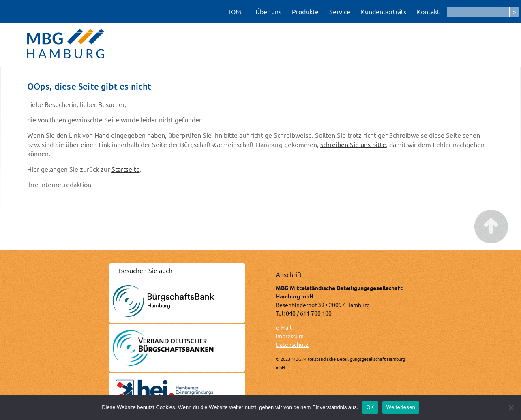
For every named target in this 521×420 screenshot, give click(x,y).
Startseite (126, 169)
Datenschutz (292, 344)
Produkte (305, 11)
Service (340, 11)
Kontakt (428, 11)
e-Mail (284, 327)
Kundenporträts (384, 11)
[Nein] (511, 407)
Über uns (268, 11)
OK (370, 407)
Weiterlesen (401, 407)
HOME (236, 11)
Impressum (290, 336)
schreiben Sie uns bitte (353, 144)
